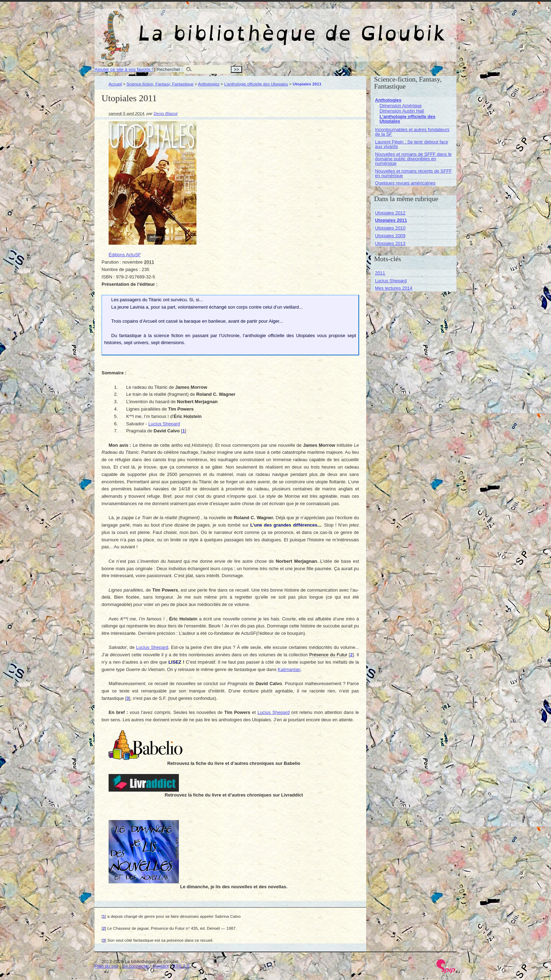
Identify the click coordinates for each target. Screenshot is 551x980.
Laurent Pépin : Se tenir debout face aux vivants (411, 144)
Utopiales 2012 (390, 213)
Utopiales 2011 (391, 220)
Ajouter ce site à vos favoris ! (124, 69)
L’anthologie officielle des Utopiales (256, 84)
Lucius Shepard (164, 424)
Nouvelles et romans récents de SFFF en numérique (413, 173)
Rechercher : (170, 69)
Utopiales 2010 (390, 228)
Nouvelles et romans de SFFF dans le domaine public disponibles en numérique (413, 159)
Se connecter (136, 966)
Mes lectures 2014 (394, 288)
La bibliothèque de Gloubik (350, 27)
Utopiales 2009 (390, 236)
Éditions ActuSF (125, 255)
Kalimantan (289, 669)
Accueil (115, 84)
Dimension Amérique (401, 106)
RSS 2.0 (181, 966)
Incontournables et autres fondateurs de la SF (412, 132)
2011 (380, 273)
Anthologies (209, 84)
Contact (161, 966)
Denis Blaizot (166, 113)
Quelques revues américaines (405, 183)
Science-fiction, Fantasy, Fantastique (160, 84)
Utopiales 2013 (390, 243)
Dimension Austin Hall (402, 111)
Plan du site (106, 966)
